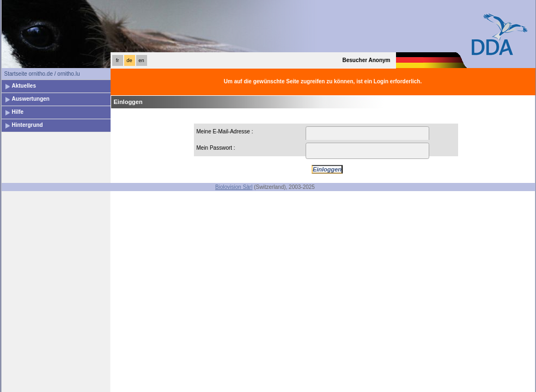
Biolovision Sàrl (234, 187)
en (141, 60)
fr (118, 60)
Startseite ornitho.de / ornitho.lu (42, 74)
